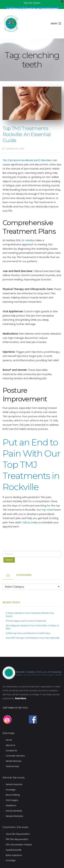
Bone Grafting (13, 788)
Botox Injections (14, 849)
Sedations (11, 799)
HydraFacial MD (14, 844)
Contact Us (11, 744)
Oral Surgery (12, 794)
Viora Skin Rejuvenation (18, 828)
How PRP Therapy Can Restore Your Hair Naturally (33, 631)
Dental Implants (14, 778)
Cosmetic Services (15, 749)
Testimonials (12, 760)
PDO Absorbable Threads (19, 838)
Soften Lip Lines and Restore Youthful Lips (28, 627)
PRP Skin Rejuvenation (17, 833)
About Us (10, 739)
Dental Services (14, 755)
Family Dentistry (14, 804)
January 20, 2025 (15, 142)
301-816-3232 (21, 701)
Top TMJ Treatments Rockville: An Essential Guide (27, 128)
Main (56, 17)
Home (9, 734)
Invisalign (11, 783)
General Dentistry (15, 810)
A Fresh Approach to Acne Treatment (26, 614)
